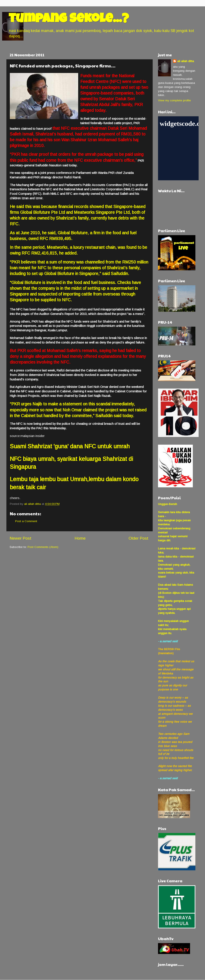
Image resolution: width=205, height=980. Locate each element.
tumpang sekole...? (69, 20)
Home (80, 538)
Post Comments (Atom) (43, 547)
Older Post (138, 538)
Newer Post (20, 538)
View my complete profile (174, 100)
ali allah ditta (186, 61)
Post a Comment (26, 521)
